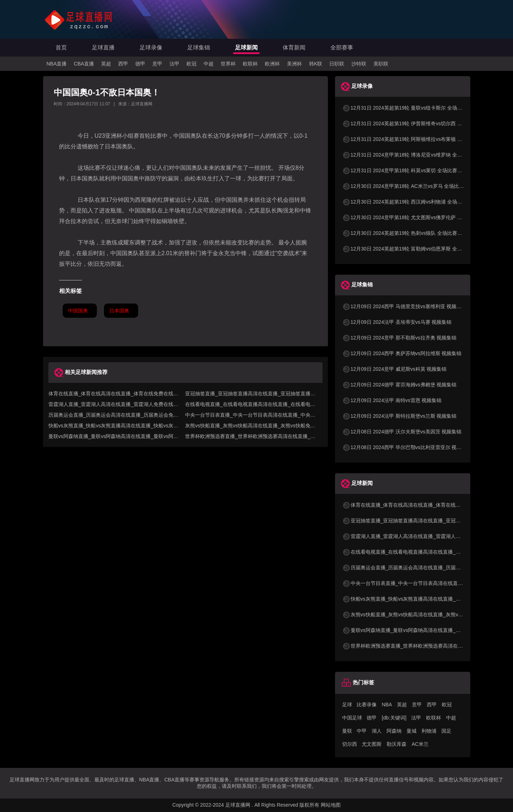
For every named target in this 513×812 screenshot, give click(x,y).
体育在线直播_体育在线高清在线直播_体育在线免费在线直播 (414, 505)
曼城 (412, 731)
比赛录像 (367, 705)
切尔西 (350, 744)
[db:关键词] (394, 718)
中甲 (362, 731)
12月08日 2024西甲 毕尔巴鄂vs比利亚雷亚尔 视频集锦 (407, 447)
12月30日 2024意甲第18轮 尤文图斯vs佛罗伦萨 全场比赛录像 (415, 217)
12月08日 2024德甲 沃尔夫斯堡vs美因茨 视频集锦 (402, 432)
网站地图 (331, 805)
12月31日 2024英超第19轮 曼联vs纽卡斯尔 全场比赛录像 (410, 108)
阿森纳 (394, 731)
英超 (106, 64)
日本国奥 (119, 311)
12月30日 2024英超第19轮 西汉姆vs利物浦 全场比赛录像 (410, 202)
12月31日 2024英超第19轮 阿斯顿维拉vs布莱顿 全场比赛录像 (415, 139)
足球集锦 (199, 48)
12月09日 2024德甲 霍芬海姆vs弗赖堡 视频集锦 (399, 385)
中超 (209, 64)
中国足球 (352, 718)
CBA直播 (84, 64)
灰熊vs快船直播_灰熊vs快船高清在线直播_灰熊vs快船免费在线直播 (422, 615)
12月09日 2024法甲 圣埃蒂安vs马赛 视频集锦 (397, 322)
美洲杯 (294, 64)
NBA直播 (57, 64)
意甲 (157, 64)
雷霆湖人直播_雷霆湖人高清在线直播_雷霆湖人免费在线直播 (414, 536)
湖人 (377, 731)
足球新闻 (246, 48)
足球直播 (103, 48)
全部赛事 (342, 48)
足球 (347, 705)
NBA (387, 705)
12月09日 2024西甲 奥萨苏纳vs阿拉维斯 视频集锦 (402, 353)
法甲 (174, 64)
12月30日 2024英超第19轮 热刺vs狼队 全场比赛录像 (405, 233)
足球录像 (151, 48)
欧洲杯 (272, 64)
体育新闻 (294, 48)
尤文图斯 (372, 744)
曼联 (347, 731)
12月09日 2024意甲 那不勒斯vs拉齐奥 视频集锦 (399, 338)
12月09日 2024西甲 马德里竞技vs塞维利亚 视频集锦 (404, 306)
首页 (61, 48)
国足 (446, 731)
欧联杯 (250, 64)
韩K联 (316, 64)
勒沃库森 (397, 744)
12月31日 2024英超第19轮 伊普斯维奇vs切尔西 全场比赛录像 (415, 123)
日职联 (337, 64)
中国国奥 (78, 311)
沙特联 (359, 64)
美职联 (381, 64)
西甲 (123, 64)
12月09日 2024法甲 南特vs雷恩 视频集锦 (392, 400)
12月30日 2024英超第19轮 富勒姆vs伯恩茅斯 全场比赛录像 (412, 249)
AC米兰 (420, 744)
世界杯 (228, 64)
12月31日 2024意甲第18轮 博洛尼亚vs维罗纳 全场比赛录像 (412, 155)
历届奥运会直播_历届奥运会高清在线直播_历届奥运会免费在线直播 (422, 568)
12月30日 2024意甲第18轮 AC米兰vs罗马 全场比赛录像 (408, 186)
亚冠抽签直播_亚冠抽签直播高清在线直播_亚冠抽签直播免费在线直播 (424, 521)
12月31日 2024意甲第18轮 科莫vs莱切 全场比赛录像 (405, 170)
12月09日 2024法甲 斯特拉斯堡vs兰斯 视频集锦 (399, 416)
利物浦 (429, 731)
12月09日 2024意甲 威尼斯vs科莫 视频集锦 (394, 369)
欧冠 (192, 64)
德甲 (140, 64)
